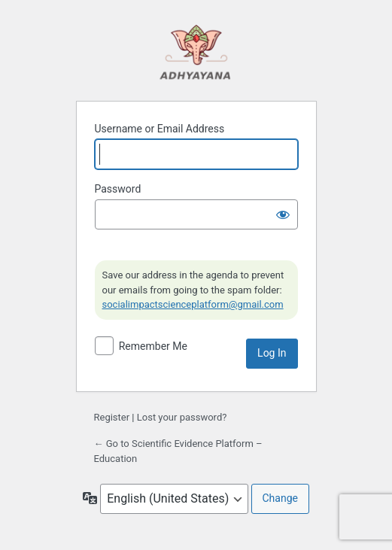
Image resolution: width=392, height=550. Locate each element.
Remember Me (153, 346)
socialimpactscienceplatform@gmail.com (193, 304)
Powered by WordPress (196, 51)
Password (118, 189)
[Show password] (283, 214)
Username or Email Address (160, 129)
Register (112, 417)
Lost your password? (182, 417)
